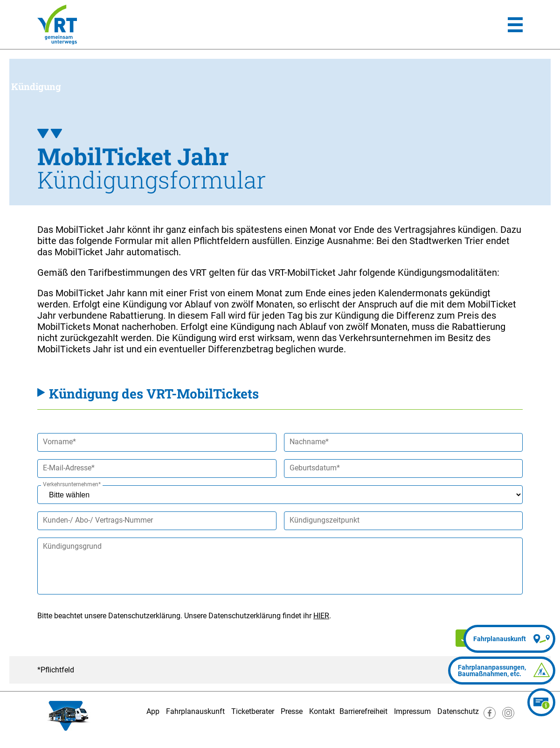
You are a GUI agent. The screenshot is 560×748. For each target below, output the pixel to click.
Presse (292, 711)
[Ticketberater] (541, 702)
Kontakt (322, 711)
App (153, 711)
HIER (321, 616)
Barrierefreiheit (363, 711)
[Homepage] (57, 24)
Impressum (412, 711)
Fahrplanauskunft (195, 711)
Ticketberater (253, 711)
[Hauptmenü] (515, 25)
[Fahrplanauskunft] (509, 639)
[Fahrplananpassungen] (502, 671)
